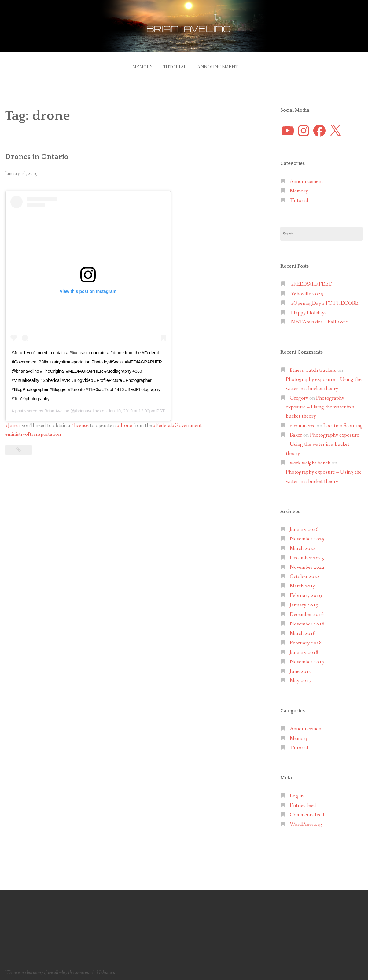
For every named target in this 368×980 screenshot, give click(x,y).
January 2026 (304, 526)
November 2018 (307, 621)
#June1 (13, 422)
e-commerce (303, 423)
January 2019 (304, 602)
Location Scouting (343, 423)
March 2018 (303, 630)
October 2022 (305, 574)
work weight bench (310, 460)
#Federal (163, 422)
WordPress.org (306, 821)
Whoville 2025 (307, 291)
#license (80, 422)
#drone (125, 422)
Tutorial (173, 65)
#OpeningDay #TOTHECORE (325, 300)
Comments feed (307, 812)
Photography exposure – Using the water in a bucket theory (320, 404)
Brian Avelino (57, 408)
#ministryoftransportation (33, 432)
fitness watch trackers (313, 367)
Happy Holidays (309, 310)
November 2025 (307, 536)
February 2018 (306, 640)
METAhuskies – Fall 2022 (320, 319)
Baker (296, 432)
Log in (297, 793)
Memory (138, 65)
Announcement (219, 65)
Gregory (299, 395)
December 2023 (307, 555)
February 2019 (306, 593)
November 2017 (307, 659)
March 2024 (303, 545)
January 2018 (304, 649)
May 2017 (301, 678)
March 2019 (303, 583)
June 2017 (301, 668)
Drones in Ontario (40, 154)
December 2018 (307, 611)
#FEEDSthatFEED (312, 281)
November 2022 (307, 564)
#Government (187, 422)
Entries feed (303, 802)
